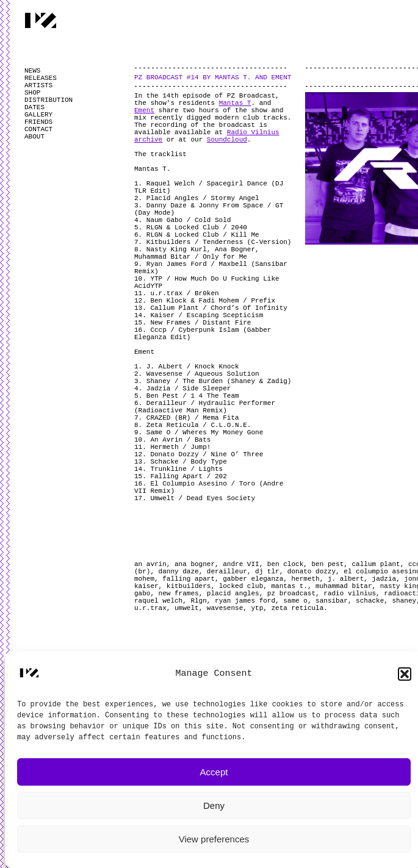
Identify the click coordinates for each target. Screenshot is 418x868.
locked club (241, 586)
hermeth (305, 579)
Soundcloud (227, 140)
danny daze (179, 572)
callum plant (376, 564)
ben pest (327, 564)
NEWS (32, 71)
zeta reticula (297, 608)
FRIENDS (38, 122)
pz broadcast (291, 594)
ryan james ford (245, 601)
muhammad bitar (344, 586)
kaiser (146, 586)
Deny (214, 805)
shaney (405, 601)
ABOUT (34, 137)
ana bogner (195, 564)
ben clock (285, 564)
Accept (214, 772)
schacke (370, 601)
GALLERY (38, 115)
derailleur (227, 572)
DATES (34, 107)
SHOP (32, 93)
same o (295, 601)
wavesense (225, 608)
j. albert (346, 579)
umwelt (187, 608)
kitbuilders (189, 586)
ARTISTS (38, 85)
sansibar (332, 601)
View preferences (214, 839)
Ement (144, 110)
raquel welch (158, 601)
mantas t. (289, 586)
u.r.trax (150, 608)
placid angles (233, 594)
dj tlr (267, 572)
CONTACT (38, 129)
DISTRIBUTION (49, 100)
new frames (179, 594)
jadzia (384, 579)
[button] (405, 674)
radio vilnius (350, 594)
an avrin (150, 564)
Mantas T (235, 103)
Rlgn (198, 601)
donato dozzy (312, 572)
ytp (257, 608)
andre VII (241, 564)
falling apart (189, 579)
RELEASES (41, 78)
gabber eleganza (253, 579)
